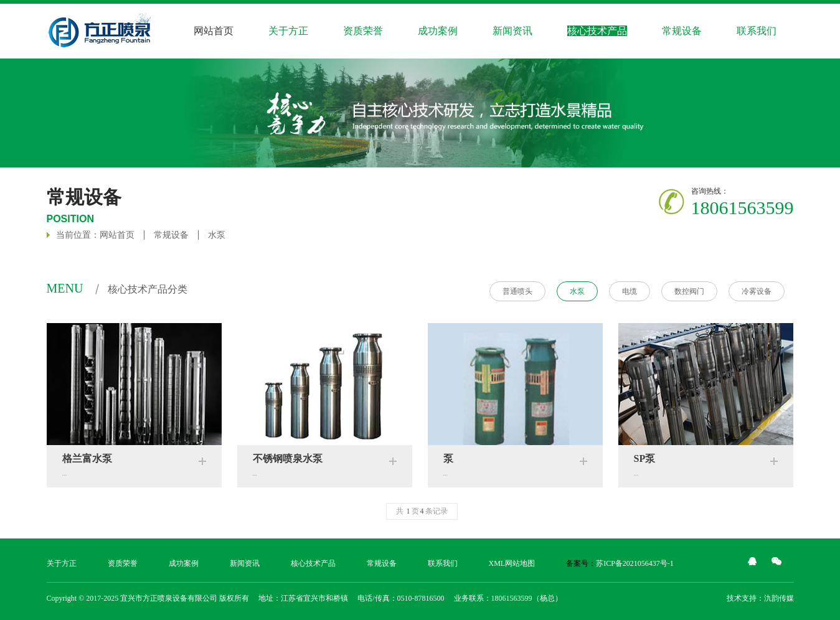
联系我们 (443, 563)
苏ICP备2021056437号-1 (635, 563)
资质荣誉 (363, 31)
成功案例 (184, 563)
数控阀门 (689, 291)
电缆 (630, 291)
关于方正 (62, 563)
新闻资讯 (512, 31)
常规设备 (682, 31)
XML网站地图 (512, 563)
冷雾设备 (757, 291)
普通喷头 (517, 291)
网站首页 (214, 31)
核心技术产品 (313, 563)
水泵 (217, 235)
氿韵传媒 (779, 598)
